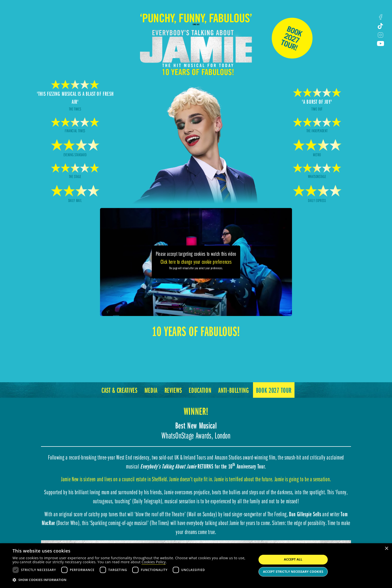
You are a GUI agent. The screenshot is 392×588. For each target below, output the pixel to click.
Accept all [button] (293, 559)
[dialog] (196, 566)
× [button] (386, 549)
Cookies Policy (154, 562)
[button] (131, 580)
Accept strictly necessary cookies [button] (293, 572)
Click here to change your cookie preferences (196, 261)
